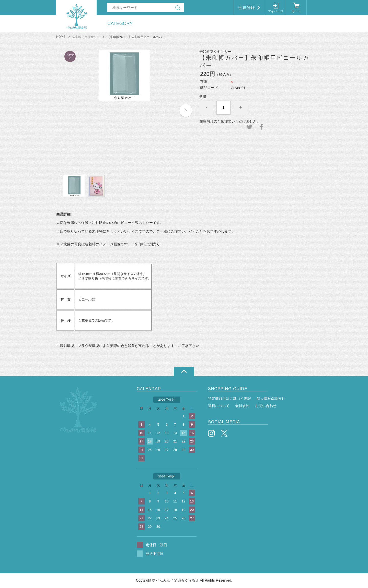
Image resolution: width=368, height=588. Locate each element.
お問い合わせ (266, 406)
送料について (219, 406)
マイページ (275, 11)
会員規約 (242, 406)
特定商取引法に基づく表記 (229, 399)
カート (296, 11)
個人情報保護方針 (271, 399)
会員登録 (247, 8)
